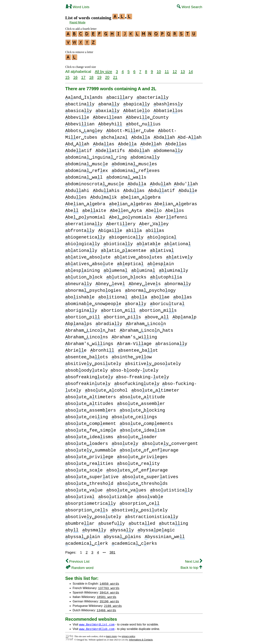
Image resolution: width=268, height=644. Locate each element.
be (72, 209)
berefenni (171, 216)
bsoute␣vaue (84, 489)
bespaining (83, 269)
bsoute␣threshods (142, 482)
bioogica (162, 236)
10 (159, 70)
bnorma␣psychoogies (93, 289)
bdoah (139, 149)
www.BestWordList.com (97, 623)
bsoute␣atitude (142, 395)
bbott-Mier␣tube (130, 129)
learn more (111, 635)
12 (175, 70)
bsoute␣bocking (142, 409)
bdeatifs (110, 149)
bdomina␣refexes (136, 169)
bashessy (168, 103)
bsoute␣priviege (89, 455)
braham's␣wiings (89, 342)
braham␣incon (146, 322)
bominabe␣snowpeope (93, 302)
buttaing (174, 522)
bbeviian (80, 122)
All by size (104, 70)
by (72, 529)
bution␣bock (84, 276)
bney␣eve (110, 282)
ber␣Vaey (154, 222)
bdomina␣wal (84, 176)
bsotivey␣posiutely (140, 509)
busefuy (111, 522)
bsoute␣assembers (91, 409)
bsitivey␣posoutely (153, 362)
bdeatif (79, 149)
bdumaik (104, 196)
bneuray (79, 282)
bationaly (81, 249)
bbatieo (137, 109)
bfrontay (80, 229)
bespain (161, 262)
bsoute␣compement (91, 422)
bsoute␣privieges (142, 455)
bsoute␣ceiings (134, 415)
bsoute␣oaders (87, 442)
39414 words (109, 591)
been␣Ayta (126, 209)
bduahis (106, 189)
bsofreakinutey (88, 382)
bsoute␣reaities (89, 462)
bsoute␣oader (137, 435)
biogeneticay (85, 236)
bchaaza (114, 136)
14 (191, 70)
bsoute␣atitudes (89, 402)
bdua (137, 182)
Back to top (191, 566)
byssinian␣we (165, 535)
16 (75, 76)
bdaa (141, 136)
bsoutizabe (115, 495)
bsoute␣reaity (138, 462)
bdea (127, 142)
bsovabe (150, 495)
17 (83, 76)
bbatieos (168, 109)
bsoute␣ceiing (87, 415)
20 (107, 76)
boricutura (167, 302)
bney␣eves (145, 282)
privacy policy (128, 635)
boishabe (80, 296)
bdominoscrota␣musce (95, 182)
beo (154, 209)
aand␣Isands (84, 96)
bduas (134, 189)
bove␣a (157, 316)
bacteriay (153, 96)
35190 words (109, 600)
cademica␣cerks (134, 542)
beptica (130, 262)
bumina (143, 269)
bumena (116, 269)
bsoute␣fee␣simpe (91, 429)
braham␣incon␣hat (91, 329)
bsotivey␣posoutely (93, 515)
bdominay (145, 156)
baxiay (108, 109)
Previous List (78, 560)
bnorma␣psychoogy (150, 289)
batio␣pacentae (124, 249)
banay (109, 103)
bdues (76, 196)
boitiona (113, 296)
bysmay (94, 529)
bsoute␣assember (141, 402)
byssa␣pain (83, 535)
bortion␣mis (158, 309)
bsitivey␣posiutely (93, 362)
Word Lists (78, 7)
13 (183, 70)
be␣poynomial (85, 216)
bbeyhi (110, 122)
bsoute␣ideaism (142, 429)
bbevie (77, 116)
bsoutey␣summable (91, 449)
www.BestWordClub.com (97, 627)
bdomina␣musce (87, 162)
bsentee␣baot (138, 349)
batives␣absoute (89, 262)
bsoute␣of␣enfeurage (149, 449)
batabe (149, 242)
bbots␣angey (84, 129)
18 (91, 76)
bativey (179, 256)
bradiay (109, 322)
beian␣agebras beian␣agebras (153, 202)
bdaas (104, 142)
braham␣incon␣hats (146, 329)
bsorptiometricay (91, 502)
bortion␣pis (122, 316)
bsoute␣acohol (106, 389)
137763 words (109, 586)
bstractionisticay (152, 515)
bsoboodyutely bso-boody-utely (112, 369)
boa (139, 296)
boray (136, 302)
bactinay (80, 103)
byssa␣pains (122, 535)
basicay (79, 109)
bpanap (184, 316)
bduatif (162, 189)
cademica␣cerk (87, 542)
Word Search (190, 7)
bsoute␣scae (84, 469)
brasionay (171, 342)
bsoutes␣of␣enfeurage (137, 469)
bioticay (118, 242)
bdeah (151, 142)
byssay (122, 529)
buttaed (142, 522)
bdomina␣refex (87, 169)
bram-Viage (134, 342)
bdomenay (168, 149)
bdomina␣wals (126, 176)
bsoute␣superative (92, 475)
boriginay (81, 309)
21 (115, 76)
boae (160, 296)
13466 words (106, 608)
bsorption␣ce (140, 502)
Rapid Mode (77, 22)
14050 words (109, 582)
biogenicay (126, 236)
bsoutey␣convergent (170, 442)
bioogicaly (83, 242)
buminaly (173, 269)
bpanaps (79, 322)
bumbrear (80, 522)
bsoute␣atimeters (91, 395)
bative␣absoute (88, 256)
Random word (80, 566)
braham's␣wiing (134, 335)
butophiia (166, 276)
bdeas (176, 142)
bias (155, 229)
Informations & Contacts (141, 638)
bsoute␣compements (146, 422)
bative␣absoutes (138, 256)
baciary (120, 96)
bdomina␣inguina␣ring (96, 156)
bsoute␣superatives (150, 475)
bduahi (77, 189)
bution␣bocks (126, 276)
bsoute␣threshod (89, 482)
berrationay (84, 222)
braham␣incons (87, 335)
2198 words (113, 604)
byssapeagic (156, 529)
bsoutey (125, 442)
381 (112, 551)
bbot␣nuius (143, 122)
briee (76, 349)
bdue (188, 189)
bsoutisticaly (171, 489)
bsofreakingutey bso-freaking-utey (117, 375)
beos (175, 209)
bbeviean (108, 116)
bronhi (102, 349)
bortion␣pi (83, 316)
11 (167, 70)
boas (183, 296)
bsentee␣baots (87, 355)
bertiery (121, 222)
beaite (94, 209)
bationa (177, 242)
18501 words (107, 595)
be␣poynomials (130, 216)
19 (99, 76)
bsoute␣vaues (126, 489)
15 (67, 76)
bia (134, 229)
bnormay (178, 282)
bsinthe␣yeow (132, 355)
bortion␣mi (118, 309)
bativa (162, 249)
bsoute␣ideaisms (89, 435)
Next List (194, 560)
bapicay (137, 103)
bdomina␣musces (134, 162)
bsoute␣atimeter (155, 389)
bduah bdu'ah (174, 182)
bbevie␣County (147, 116)
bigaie (110, 229)
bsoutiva (80, 495)
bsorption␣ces (87, 509)
